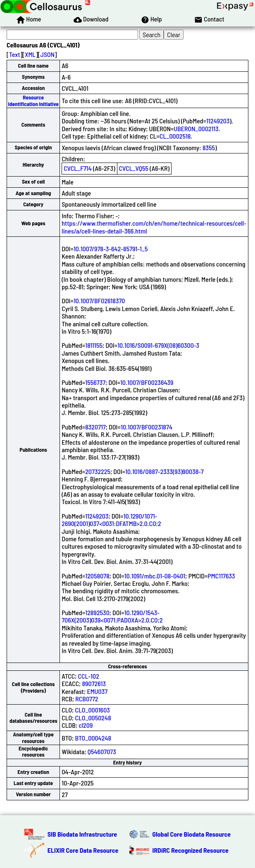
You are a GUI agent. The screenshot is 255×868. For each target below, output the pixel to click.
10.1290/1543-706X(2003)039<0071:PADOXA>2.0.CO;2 (112, 616)
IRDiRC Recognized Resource (191, 850)
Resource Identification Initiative (33, 100)
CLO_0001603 (92, 710)
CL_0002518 (175, 136)
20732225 (98, 471)
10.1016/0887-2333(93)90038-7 (164, 471)
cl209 (86, 725)
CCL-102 (89, 676)
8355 (209, 147)
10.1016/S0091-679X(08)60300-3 (158, 345)
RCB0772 (87, 699)
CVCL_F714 (78, 168)
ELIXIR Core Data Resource (83, 850)
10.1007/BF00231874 (147, 427)
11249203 (218, 121)
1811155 (94, 345)
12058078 (97, 576)
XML (30, 54)
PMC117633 (221, 576)
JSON (48, 54)
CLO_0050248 (93, 718)
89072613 (94, 683)
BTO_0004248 (93, 738)
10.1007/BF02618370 (99, 301)
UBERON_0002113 (196, 129)
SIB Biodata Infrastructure (82, 834)
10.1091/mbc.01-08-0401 (155, 576)
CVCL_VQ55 (134, 168)
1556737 (95, 382)
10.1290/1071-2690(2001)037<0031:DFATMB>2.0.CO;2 (111, 520)
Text (15, 54)
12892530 (97, 612)
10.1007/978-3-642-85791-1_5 (111, 249)
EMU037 (97, 691)
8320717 (95, 427)
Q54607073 (102, 751)
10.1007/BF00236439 (147, 382)
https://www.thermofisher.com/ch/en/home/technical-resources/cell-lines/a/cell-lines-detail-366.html (154, 227)
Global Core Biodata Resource (192, 834)
